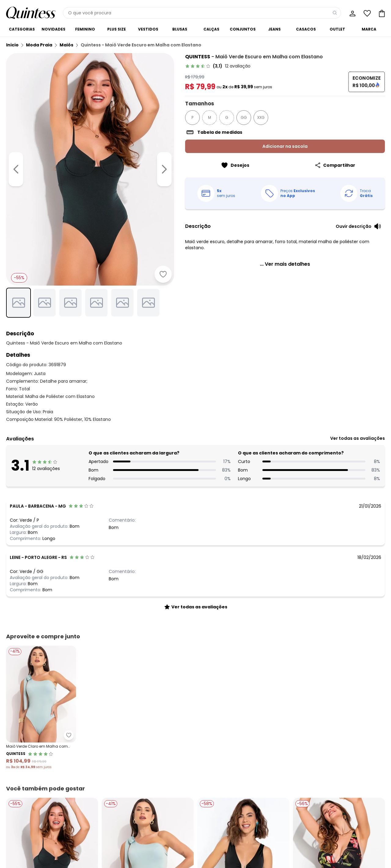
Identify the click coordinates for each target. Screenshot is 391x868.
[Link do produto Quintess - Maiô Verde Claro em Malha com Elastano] (41, 708)
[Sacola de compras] (381, 13)
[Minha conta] (352, 13)
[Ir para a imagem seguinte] (164, 169)
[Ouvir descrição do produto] (358, 226)
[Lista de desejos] (367, 13)
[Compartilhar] (335, 165)
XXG (261, 117)
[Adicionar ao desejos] (163, 274)
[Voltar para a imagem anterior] (16, 169)
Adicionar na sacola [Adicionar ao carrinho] (285, 146)
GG (244, 117)
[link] (218, 66)
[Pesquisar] (335, 13)
